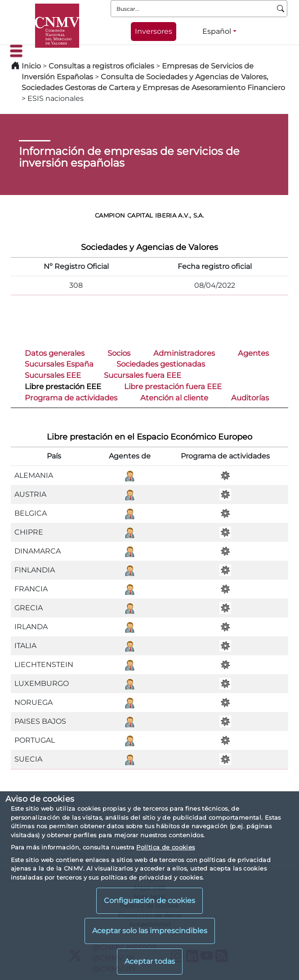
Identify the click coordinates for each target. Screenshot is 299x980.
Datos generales (55, 353)
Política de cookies (165, 847)
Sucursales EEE (53, 375)
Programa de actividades (71, 398)
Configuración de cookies (149, 901)
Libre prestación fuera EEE (173, 386)
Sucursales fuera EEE (143, 375)
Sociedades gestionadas (161, 364)
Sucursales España (59, 364)
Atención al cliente (174, 398)
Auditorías (250, 398)
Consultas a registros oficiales (101, 66)
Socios (119, 353)
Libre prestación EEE (63, 386)
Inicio (31, 66)
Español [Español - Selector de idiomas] (217, 31)
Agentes (253, 353)
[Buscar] (281, 9)
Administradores (184, 353)
